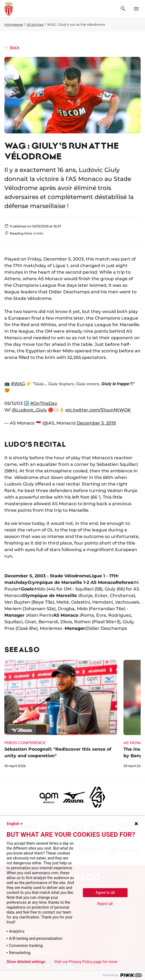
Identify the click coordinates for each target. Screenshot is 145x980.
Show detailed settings (26, 962)
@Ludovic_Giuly (29, 410)
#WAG (18, 384)
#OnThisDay (44, 403)
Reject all (105, 904)
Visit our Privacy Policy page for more (86, 962)
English (15, 824)
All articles (35, 24)
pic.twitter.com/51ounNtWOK (98, 410)
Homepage (14, 24)
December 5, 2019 (96, 423)
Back (12, 47)
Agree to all (105, 893)
